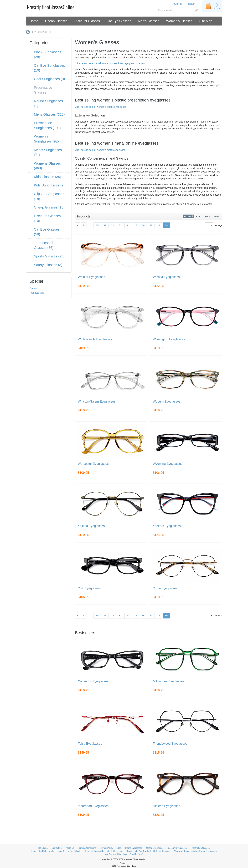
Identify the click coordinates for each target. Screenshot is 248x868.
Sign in (178, 4)
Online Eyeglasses (134, 848)
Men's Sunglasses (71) (48, 152)
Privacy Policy (107, 848)
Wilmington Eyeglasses (169, 339)
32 (113, 225)
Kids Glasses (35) (48, 177)
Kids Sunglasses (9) (49, 185)
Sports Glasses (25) (49, 256)
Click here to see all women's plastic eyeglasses (101, 107)
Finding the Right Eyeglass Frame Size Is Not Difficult (56, 851)
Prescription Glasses (200, 848)
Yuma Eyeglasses (165, 588)
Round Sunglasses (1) (48, 103)
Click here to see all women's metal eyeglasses (100, 150)
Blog (119, 848)
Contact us (57, 848)
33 (120, 225)
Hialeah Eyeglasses (167, 806)
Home (34, 21)
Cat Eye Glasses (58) (47, 232)
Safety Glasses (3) (48, 265)
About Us (70, 848)
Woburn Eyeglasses (167, 402)
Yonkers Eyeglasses (167, 526)
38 (159, 225)
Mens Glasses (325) (49, 114)
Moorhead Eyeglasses (93, 806)
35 (136, 225)
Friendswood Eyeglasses (170, 744)
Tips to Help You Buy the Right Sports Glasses (148, 851)
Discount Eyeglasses (177, 848)
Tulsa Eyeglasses (90, 744)
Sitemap (34, 288)
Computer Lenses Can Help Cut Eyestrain (104, 851)
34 (128, 225)
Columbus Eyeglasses (93, 681)
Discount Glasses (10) (47, 218)
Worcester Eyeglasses (93, 464)
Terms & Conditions (87, 848)
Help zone (43, 848)
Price (198, 216)
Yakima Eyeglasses (91, 526)
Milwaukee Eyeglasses (169, 681)
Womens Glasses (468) (47, 166)
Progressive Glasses (43, 90)
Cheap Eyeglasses (155, 848)
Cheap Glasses (56, 21)
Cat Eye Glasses (119, 21)
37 (151, 225)
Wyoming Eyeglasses (168, 464)
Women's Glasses (179, 21)
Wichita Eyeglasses (166, 277)
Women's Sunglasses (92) (46, 139)
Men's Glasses (149, 21)
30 (97, 225)
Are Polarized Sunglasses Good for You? (124, 854)
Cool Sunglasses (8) (49, 79)
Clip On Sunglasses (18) (49, 196)
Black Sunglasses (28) (48, 55)
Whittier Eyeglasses (91, 277)
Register (190, 4)
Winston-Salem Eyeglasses (97, 402)
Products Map (37, 293)
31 (105, 225)
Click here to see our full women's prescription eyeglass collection (110, 63)
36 (143, 225)
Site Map (206, 21)
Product (187, 216)
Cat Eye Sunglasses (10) (49, 68)
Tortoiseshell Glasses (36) (44, 245)
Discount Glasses (87, 21)
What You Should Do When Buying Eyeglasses (195, 851)
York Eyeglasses (89, 588)
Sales (216, 216)
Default (207, 216)
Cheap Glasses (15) (49, 207)
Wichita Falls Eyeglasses (95, 339)
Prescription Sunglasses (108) (47, 125)
